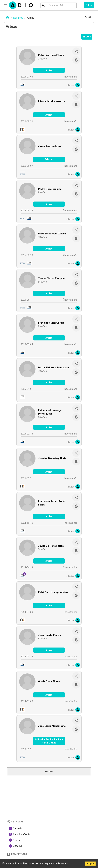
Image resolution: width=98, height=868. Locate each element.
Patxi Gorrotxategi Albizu (53, 592)
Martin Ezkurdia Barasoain (53, 368)
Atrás (88, 17)
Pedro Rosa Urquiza (50, 189)
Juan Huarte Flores (49, 635)
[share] (76, 51)
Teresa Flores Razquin (51, 278)
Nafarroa (18, 18)
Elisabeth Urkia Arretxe (52, 101)
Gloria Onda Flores (49, 681)
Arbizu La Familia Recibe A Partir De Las (49, 741)
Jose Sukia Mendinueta (52, 726)
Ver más (49, 771)
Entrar (89, 5)
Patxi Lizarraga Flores (51, 55)
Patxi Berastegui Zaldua (52, 234)
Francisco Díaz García (51, 323)
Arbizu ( (49, 159)
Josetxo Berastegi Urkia (52, 458)
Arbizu (49, 70)
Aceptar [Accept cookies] (90, 864)
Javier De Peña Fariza (51, 546)
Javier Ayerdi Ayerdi (50, 146)
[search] (54, 5)
